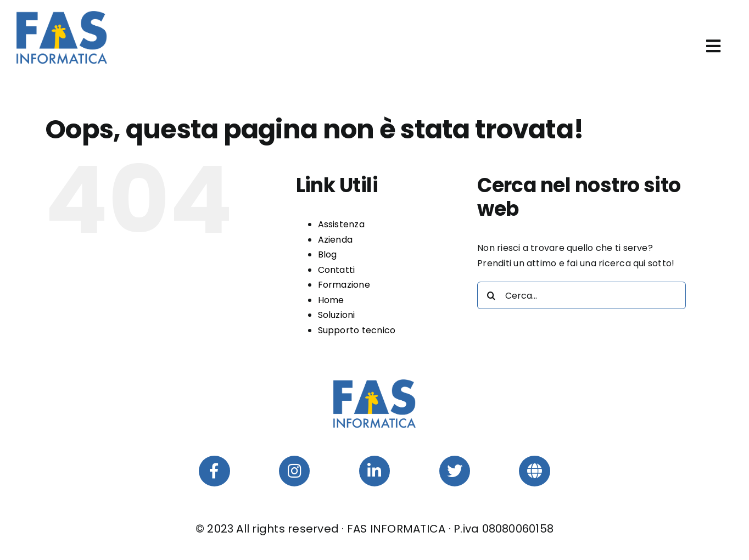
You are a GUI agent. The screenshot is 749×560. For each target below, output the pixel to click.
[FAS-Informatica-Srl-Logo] (62, 15)
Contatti (337, 270)
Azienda (336, 240)
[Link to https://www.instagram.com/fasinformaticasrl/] (294, 471)
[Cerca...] (582, 295)
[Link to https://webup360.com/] (534, 471)
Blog (328, 254)
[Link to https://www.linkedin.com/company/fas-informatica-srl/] (374, 471)
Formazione (344, 285)
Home (331, 300)
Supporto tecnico (357, 330)
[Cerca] (491, 295)
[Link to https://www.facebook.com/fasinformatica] (214, 471)
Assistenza (341, 224)
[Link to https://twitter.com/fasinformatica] (455, 471)
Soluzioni (337, 315)
